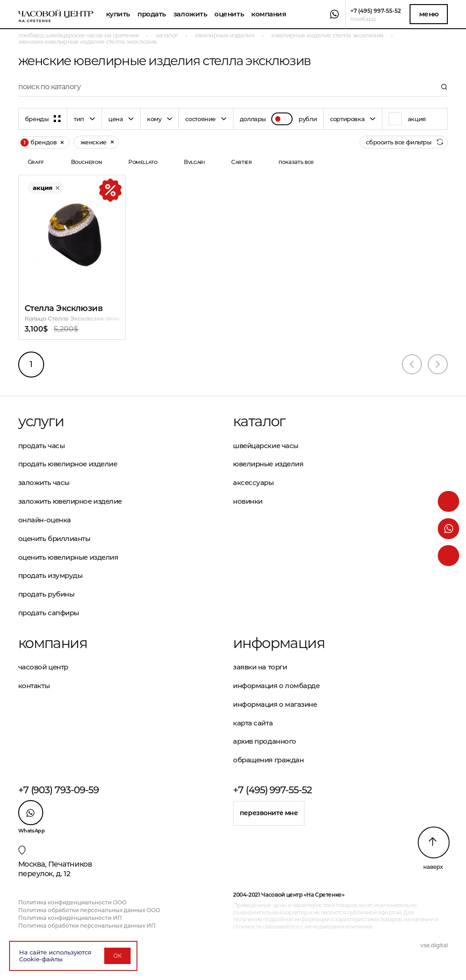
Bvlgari (194, 162)
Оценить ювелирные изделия (68, 557)
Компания (268, 14)
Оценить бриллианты (54, 538)
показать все (296, 162)
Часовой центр (43, 667)
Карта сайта (253, 723)
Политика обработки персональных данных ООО (89, 910)
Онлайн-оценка (45, 520)
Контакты (34, 686)
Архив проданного (265, 741)
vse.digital (434, 945)
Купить (118, 14)
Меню (429, 14)
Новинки (248, 501)
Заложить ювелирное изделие (70, 501)
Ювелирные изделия (268, 464)
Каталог (259, 421)
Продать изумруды (51, 575)
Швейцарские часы (266, 446)
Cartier (241, 162)
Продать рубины (46, 594)
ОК (117, 956)
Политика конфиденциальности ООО (72, 902)
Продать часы (42, 446)
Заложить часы (44, 482)
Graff (36, 162)
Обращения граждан (268, 760)
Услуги (41, 421)
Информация (279, 643)
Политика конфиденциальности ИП (70, 918)
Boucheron (86, 162)
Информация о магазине (275, 704)
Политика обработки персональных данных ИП (87, 926)
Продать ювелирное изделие (68, 464)
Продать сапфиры (49, 613)
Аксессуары (253, 482)
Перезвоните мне (269, 813)
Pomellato (143, 162)
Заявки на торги (260, 667)
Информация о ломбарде (276, 686)
